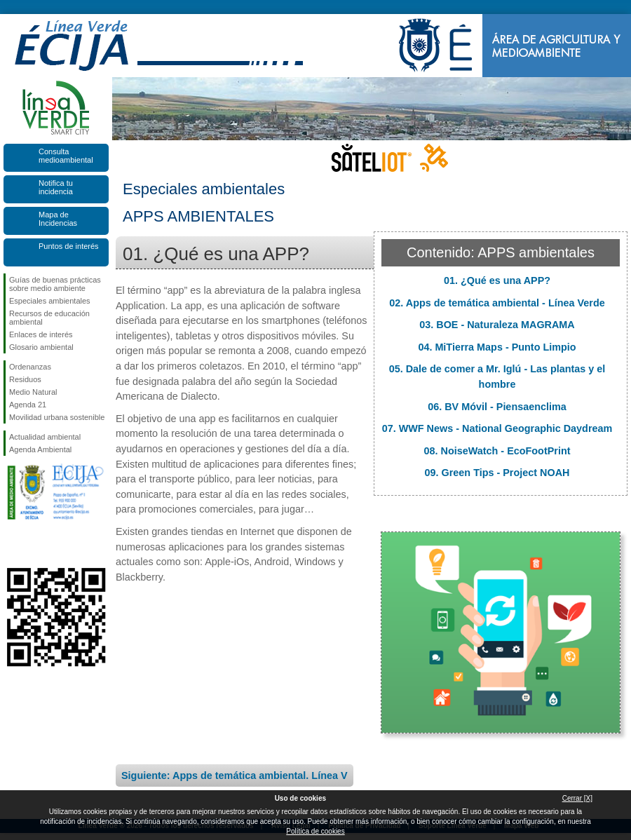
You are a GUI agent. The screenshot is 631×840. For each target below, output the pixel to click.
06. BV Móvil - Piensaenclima (497, 407)
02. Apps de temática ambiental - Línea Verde (497, 303)
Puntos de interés (69, 246)
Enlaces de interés (41, 334)
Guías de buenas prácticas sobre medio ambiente (55, 284)
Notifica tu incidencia (56, 187)
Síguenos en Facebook (12, 546)
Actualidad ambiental (45, 437)
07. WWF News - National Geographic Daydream (497, 428)
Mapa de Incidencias (58, 219)
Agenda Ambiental (40, 449)
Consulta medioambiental (66, 156)
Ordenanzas (30, 367)
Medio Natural (33, 392)
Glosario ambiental (41, 347)
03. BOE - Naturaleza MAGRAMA (497, 325)
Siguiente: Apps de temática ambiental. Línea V (235, 775)
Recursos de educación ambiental (49, 318)
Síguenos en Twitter (35, 546)
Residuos (25, 379)
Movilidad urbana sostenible (57, 417)
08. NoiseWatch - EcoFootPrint (497, 451)
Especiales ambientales (50, 301)
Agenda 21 (28, 405)
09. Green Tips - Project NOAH (497, 473)
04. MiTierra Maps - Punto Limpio (497, 347)
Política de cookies (315, 831)
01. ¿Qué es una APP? (497, 280)
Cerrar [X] (577, 798)
